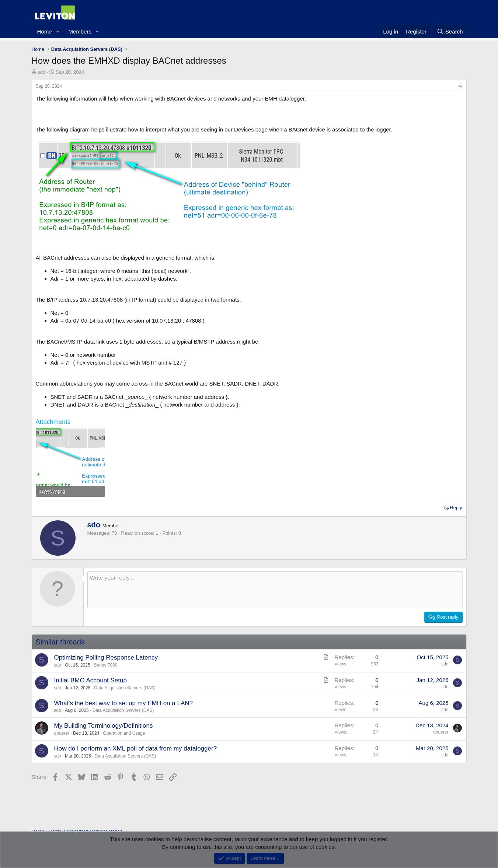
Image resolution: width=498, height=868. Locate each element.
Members (80, 31)
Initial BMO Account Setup (91, 680)
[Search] (450, 31)
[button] (58, 31)
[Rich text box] (275, 590)
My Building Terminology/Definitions (104, 726)
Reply (456, 508)
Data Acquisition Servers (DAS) (125, 688)
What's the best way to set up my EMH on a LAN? (123, 703)
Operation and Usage (124, 733)
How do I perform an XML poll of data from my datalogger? (136, 748)
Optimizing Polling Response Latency (106, 658)
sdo (41, 72)
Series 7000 (106, 665)
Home (45, 31)
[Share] (460, 86)
